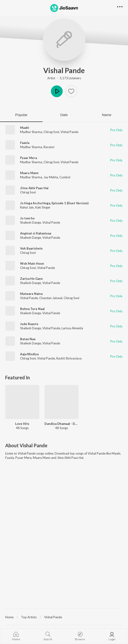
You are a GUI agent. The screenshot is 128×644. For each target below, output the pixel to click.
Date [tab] (64, 115)
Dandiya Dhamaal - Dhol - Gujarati (62, 424)
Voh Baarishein (31, 248)
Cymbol (65, 177)
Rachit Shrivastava (69, 358)
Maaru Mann (29, 173)
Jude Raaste (29, 324)
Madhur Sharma (31, 132)
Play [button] (57, 91)
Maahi (25, 128)
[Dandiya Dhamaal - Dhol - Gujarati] (62, 402)
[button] (71, 91)
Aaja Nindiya (29, 354)
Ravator (49, 147)
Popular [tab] (21, 115)
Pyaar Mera (29, 158)
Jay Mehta (51, 177)
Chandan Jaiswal (51, 298)
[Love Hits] (22, 402)
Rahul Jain (27, 207)
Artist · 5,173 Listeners (64, 78)
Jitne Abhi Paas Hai (34, 188)
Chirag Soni (51, 132)
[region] (64, 617)
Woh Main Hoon (32, 263)
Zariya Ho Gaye (31, 279)
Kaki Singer (43, 207)
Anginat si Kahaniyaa (36, 233)
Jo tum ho (27, 218)
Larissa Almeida (72, 328)
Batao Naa (28, 339)
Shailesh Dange (31, 222)
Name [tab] (107, 115)
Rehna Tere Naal (32, 309)
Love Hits (22, 424)
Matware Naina (31, 294)
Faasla (25, 143)
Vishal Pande (64, 70)
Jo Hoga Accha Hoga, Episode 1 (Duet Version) (54, 203)
